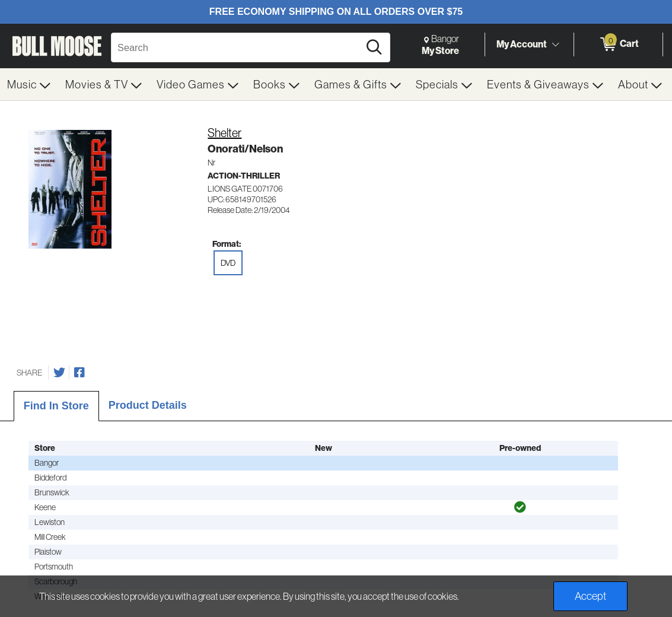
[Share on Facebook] (79, 373)
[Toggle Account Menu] (555, 44)
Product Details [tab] (148, 405)
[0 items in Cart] (618, 44)
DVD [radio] (228, 263)
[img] (520, 507)
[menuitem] (29, 84)
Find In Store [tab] (56, 406)
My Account (522, 44)
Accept (590, 596)
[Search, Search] (237, 47)
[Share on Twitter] (59, 373)
